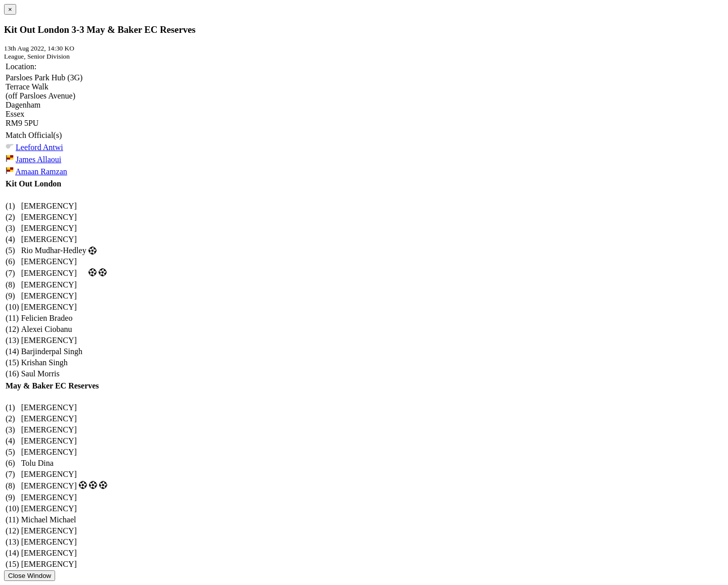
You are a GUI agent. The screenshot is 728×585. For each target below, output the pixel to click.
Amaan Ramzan (41, 172)
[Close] (10, 9)
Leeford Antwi (39, 147)
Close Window (30, 576)
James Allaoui (38, 159)
